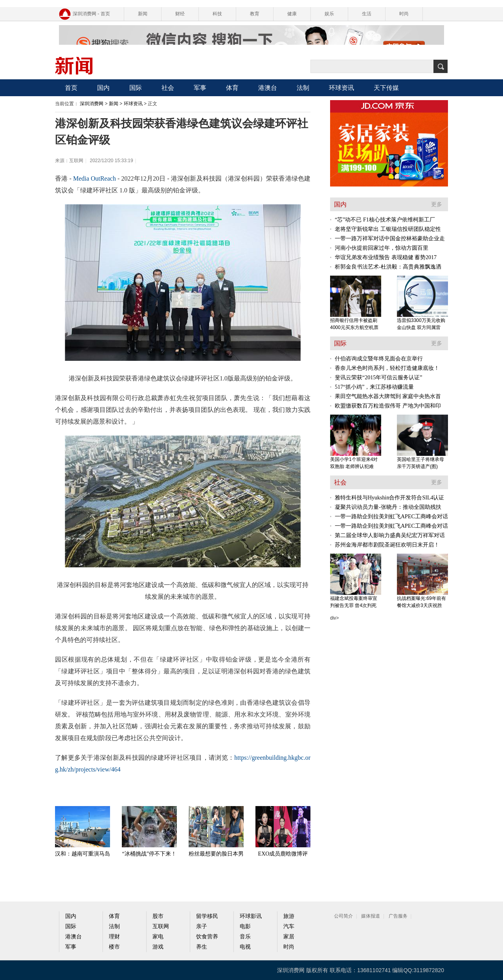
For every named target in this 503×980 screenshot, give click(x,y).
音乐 (245, 937)
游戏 (158, 947)
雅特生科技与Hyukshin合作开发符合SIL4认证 (389, 498)
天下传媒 (386, 88)
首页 (71, 88)
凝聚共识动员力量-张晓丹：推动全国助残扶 (388, 507)
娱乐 (329, 14)
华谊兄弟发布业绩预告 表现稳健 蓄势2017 (386, 257)
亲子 (202, 926)
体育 (232, 88)
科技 (217, 14)
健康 (292, 14)
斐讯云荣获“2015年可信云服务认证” (378, 378)
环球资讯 (341, 88)
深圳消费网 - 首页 (91, 14)
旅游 (289, 916)
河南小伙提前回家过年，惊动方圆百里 (382, 248)
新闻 (143, 14)
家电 (158, 937)
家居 (289, 937)
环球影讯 (251, 916)
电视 (245, 947)
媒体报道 (371, 916)
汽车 (289, 926)
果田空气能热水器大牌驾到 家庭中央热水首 (388, 396)
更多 (437, 204)
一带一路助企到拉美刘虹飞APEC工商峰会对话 (391, 517)
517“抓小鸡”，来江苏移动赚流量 (374, 387)
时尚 (404, 14)
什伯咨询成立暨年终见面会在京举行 (379, 359)
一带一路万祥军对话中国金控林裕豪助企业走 (390, 239)
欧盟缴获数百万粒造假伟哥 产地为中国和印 (388, 406)
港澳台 (268, 88)
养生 (202, 947)
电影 (245, 926)
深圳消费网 (92, 104)
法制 (303, 88)
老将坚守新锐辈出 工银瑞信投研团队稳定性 (388, 229)
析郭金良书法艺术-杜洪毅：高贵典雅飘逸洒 (388, 267)
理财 (114, 937)
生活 (367, 14)
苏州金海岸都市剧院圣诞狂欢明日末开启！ (387, 545)
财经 (180, 14)
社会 (168, 88)
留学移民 (207, 916)
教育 (255, 14)
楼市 (114, 947)
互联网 (161, 926)
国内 (103, 88)
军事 (200, 88)
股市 (158, 916)
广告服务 (398, 916)
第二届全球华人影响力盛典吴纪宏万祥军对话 (390, 535)
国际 (136, 88)
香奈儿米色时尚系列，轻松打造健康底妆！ (387, 368)
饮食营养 (207, 937)
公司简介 (343, 916)
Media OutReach (95, 178)
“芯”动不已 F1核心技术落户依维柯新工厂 (385, 220)
